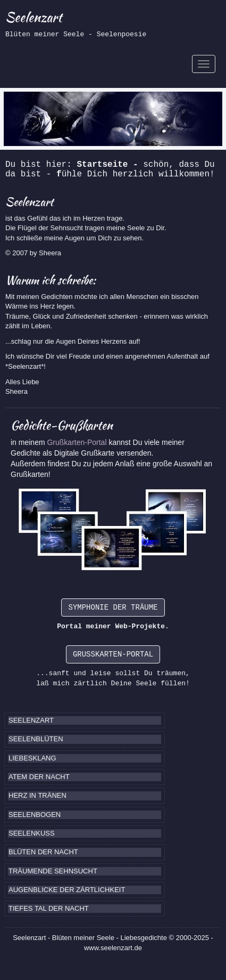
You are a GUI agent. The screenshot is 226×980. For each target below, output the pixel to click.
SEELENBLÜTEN (36, 739)
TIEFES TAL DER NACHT (49, 908)
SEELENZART (31, 720)
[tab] (85, 720)
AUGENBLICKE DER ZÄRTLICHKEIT (67, 890)
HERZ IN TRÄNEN (37, 795)
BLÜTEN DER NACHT (43, 852)
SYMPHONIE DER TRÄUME (113, 608)
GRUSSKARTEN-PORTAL (113, 654)
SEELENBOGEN (35, 815)
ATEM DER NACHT (39, 777)
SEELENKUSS (32, 833)
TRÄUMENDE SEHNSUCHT (53, 871)
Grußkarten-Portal (78, 442)
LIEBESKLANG (32, 758)
